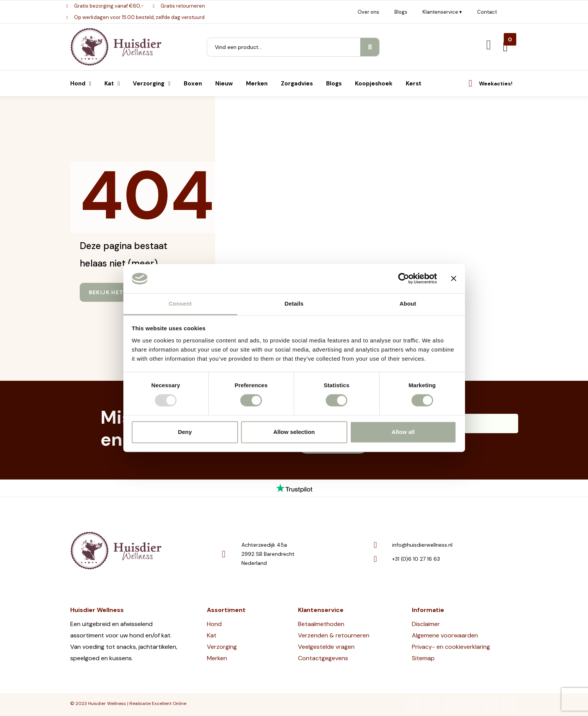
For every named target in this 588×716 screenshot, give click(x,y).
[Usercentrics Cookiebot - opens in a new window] (404, 279)
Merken (217, 658)
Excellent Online (169, 703)
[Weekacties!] (471, 83)
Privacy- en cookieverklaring (451, 647)
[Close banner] (454, 279)
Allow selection (294, 432)
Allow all (403, 432)
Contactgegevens (323, 658)
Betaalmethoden (321, 624)
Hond (214, 624)
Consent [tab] (180, 304)
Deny (185, 432)
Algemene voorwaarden (445, 635)
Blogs (401, 12)
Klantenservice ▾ (442, 12)
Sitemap (423, 658)
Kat (212, 635)
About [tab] (408, 304)
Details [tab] (294, 304)
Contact (487, 12)
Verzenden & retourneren (334, 635)
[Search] (370, 47)
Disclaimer (426, 624)
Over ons (368, 12)
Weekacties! (496, 84)
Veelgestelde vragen (326, 647)
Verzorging (222, 647)
